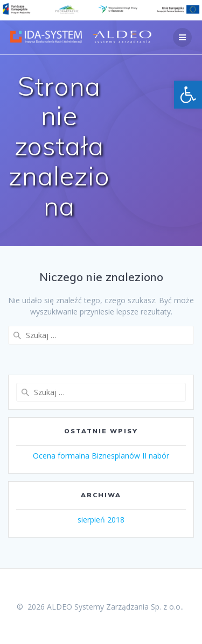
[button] (188, 95)
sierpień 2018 (101, 520)
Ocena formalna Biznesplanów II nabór (101, 456)
